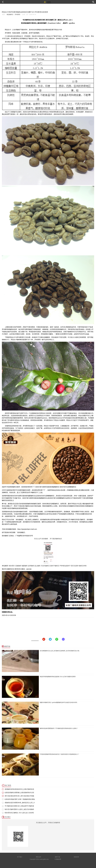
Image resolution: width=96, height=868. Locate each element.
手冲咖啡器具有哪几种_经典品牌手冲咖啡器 (19, 806)
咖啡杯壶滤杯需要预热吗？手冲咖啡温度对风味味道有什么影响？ (59, 728)
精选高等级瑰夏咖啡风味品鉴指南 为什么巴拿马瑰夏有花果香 (58, 677)
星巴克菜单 (75, 566)
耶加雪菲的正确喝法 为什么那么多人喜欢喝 (19, 813)
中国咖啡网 (58, 859)
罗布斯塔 (17, 14)
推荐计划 (57, 857)
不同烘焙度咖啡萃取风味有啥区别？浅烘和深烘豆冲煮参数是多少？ (59, 754)
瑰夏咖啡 (25, 566)
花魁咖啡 (18, 566)
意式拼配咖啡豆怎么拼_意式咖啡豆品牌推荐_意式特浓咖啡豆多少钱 (60, 651)
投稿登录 (76, 857)
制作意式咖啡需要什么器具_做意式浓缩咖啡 (19, 809)
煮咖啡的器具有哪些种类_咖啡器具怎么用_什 (20, 803)
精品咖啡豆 (10, 14)
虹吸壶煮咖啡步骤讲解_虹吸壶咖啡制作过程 (19, 793)
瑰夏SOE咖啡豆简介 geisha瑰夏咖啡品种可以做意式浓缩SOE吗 (58, 702)
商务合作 (39, 857)
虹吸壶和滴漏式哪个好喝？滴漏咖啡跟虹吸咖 (20, 799)
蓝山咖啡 (37, 566)
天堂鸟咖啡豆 (45, 566)
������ (35, 641)
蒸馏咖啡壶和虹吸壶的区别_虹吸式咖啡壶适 (19, 789)
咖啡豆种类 (83, 566)
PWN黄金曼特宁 (65, 566)
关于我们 (20, 857)
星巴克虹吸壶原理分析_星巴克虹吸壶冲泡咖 (19, 796)
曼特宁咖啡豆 (55, 566)
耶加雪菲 (12, 566)
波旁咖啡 (31, 566)
